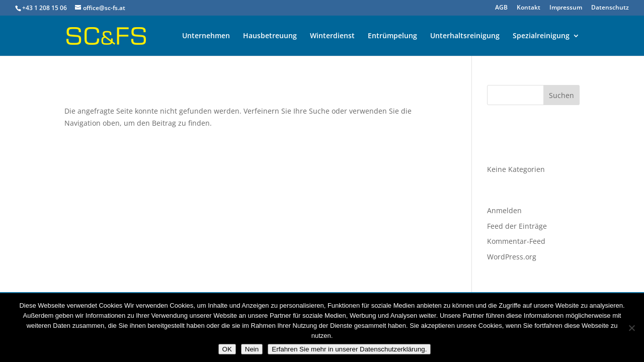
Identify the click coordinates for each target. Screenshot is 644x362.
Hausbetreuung (270, 36)
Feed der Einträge (517, 226)
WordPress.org (512, 257)
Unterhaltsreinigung (465, 36)
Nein (252, 349)
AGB (501, 8)
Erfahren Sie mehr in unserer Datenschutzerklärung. (349, 349)
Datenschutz (610, 8)
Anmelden (504, 210)
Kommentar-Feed (516, 241)
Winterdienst (332, 36)
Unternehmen (206, 36)
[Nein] (631, 328)
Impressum (566, 8)
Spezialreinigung (541, 36)
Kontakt (529, 8)
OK (227, 349)
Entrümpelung (392, 36)
